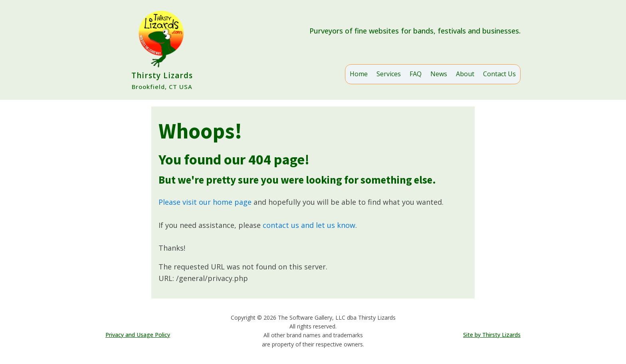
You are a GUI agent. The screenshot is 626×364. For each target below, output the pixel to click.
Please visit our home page (205, 202)
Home (359, 74)
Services (389, 74)
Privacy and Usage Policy (138, 335)
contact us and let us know (309, 225)
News (439, 74)
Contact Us (499, 74)
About (465, 74)
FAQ (416, 74)
